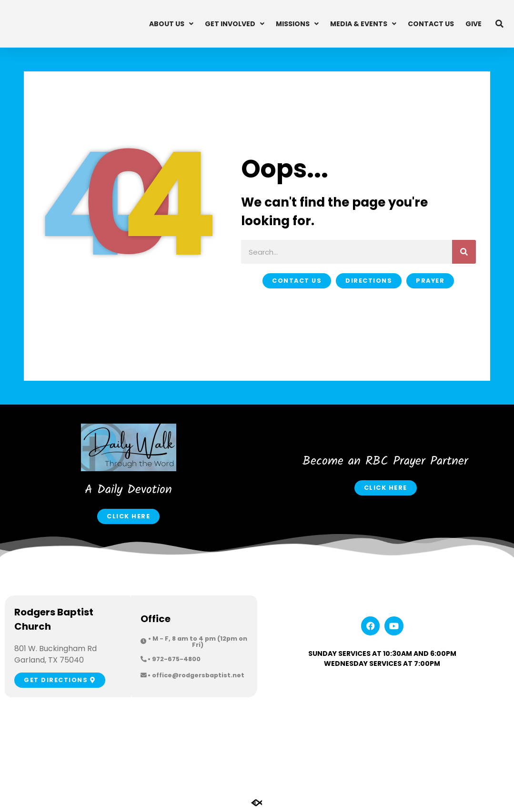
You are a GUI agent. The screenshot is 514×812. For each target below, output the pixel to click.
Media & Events (363, 24)
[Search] (464, 252)
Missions (297, 24)
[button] (500, 24)
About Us (171, 24)
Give (474, 24)
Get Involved (235, 24)
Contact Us (431, 24)
